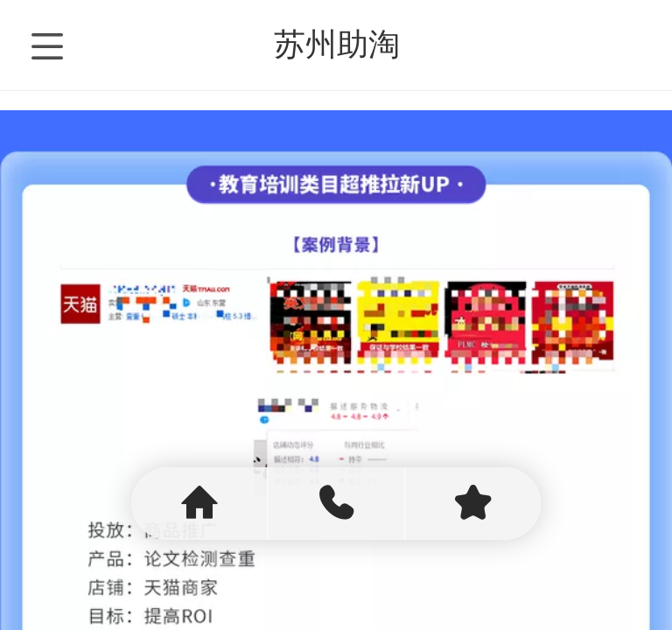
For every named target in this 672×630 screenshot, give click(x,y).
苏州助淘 (337, 44)
